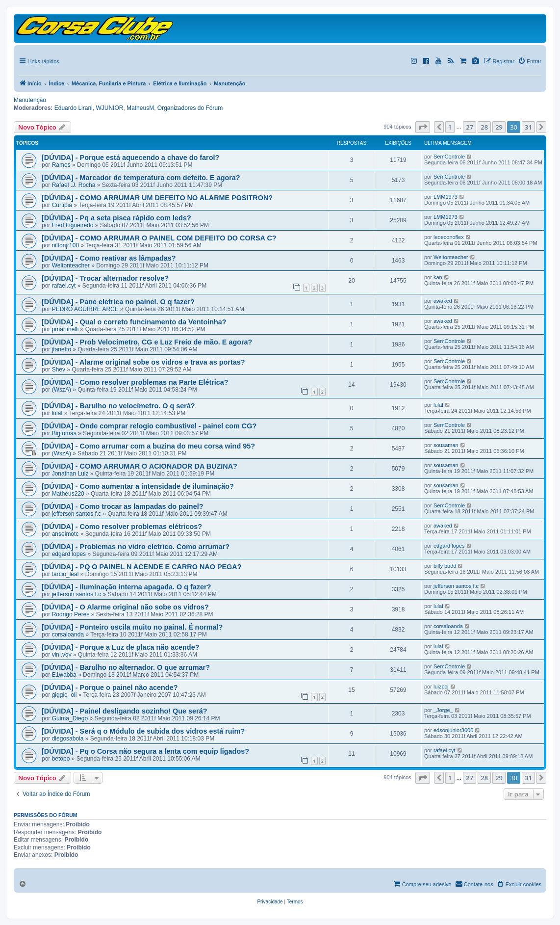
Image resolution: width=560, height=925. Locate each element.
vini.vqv (62, 655)
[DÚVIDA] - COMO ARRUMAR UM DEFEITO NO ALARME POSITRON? (157, 198)
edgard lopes (69, 554)
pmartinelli (65, 329)
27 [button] (470, 127)
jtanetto (62, 349)
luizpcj (441, 687)
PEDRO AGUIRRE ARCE (85, 309)
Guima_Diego (70, 718)
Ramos (61, 165)
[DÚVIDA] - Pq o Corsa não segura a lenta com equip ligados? (145, 751)
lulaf (57, 413)
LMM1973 (445, 197)
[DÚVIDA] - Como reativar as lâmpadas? (109, 258)
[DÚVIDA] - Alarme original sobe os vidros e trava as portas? (143, 362)
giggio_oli (64, 695)
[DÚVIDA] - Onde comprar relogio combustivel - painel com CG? (149, 426)
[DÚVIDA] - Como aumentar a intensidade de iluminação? (138, 486)
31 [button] (528, 127)
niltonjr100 (65, 245)
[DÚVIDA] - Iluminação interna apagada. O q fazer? (126, 587)
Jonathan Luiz (70, 474)
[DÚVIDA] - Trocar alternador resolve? (105, 278)
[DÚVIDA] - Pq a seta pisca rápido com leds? (116, 218)
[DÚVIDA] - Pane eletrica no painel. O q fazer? (118, 302)
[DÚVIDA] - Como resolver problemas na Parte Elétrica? (135, 382)
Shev (59, 370)
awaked (443, 301)
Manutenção (30, 100)
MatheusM (140, 108)
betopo (61, 759)
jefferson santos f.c (77, 514)
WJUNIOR (109, 108)
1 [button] (450, 127)
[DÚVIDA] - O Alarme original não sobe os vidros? (125, 607)
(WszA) (62, 390)
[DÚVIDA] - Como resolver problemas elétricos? (122, 527)
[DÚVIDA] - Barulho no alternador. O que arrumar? (126, 667)
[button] (423, 127)
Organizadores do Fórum (190, 108)
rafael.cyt (64, 286)
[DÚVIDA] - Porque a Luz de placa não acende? (120, 647)
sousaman (446, 445)
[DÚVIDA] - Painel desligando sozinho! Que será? (124, 711)
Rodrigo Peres (71, 614)
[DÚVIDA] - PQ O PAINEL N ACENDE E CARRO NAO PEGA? (142, 567)
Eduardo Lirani (74, 108)
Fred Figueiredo (73, 225)
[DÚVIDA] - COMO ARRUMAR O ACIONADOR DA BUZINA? (140, 466)
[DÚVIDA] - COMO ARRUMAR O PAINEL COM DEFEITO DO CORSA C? (159, 238)
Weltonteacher (71, 265)
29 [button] (499, 127)
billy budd (445, 566)
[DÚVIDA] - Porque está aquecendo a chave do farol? (130, 158)
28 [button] (484, 127)
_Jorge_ (443, 710)
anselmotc (65, 534)
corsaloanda (68, 634)
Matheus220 (68, 494)
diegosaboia (68, 739)
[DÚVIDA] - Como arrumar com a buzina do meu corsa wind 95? (148, 446)
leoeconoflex (449, 237)
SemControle (449, 157)
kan (438, 277)
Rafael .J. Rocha (74, 185)
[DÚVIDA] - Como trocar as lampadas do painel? (122, 506)
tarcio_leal (65, 574)
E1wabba (64, 675)
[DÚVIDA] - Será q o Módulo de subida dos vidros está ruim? (143, 731)
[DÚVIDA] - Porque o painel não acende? (110, 687)
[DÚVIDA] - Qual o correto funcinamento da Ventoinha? (134, 322)
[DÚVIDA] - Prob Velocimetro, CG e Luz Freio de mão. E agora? (147, 342)
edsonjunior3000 (453, 730)
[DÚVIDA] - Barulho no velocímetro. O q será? (118, 406)
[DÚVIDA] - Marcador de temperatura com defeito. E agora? (141, 178)
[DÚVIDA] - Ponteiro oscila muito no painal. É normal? (132, 627)
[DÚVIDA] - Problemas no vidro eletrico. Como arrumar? (136, 547)
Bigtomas (64, 433)
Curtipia (62, 205)
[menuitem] (270, 902)
